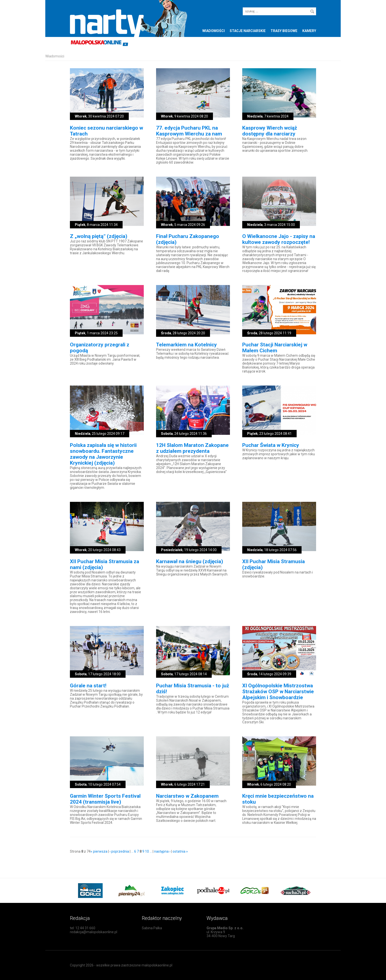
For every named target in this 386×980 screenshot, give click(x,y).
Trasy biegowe (284, 31)
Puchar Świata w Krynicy (271, 445)
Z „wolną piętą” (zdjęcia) (99, 236)
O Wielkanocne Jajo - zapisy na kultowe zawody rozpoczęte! (279, 239)
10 (147, 851)
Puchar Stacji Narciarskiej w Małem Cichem (275, 348)
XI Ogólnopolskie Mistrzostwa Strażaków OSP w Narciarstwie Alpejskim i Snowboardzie (278, 692)
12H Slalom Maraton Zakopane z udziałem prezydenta (192, 448)
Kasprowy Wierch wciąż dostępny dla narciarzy (270, 131)
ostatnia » (180, 851)
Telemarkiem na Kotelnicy (186, 345)
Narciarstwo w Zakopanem (187, 796)
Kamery (309, 31)
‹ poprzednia (119, 851)
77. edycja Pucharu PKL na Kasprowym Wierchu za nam (189, 131)
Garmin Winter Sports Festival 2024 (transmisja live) (105, 799)
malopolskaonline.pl (157, 965)
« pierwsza (99, 851)
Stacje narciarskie (248, 31)
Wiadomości (214, 31)
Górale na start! (88, 686)
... (132, 851)
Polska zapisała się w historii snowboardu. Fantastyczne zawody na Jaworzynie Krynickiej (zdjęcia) (103, 454)
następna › (162, 851)
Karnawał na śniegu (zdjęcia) (190, 561)
